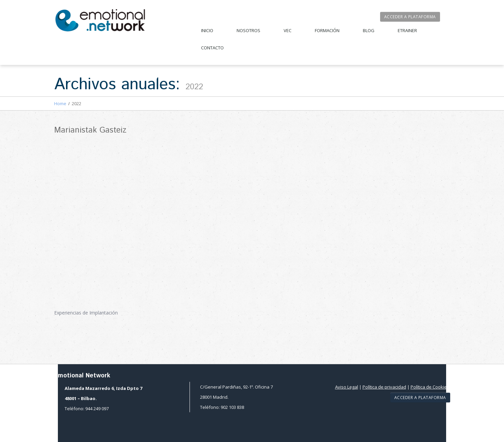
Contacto (212, 48)
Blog (369, 30)
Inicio (207, 30)
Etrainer (407, 30)
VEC (288, 30)
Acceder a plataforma (410, 17)
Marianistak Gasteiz (90, 130)
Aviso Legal (347, 387)
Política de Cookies (430, 387)
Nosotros (248, 30)
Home (60, 103)
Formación (327, 30)
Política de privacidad (384, 387)
